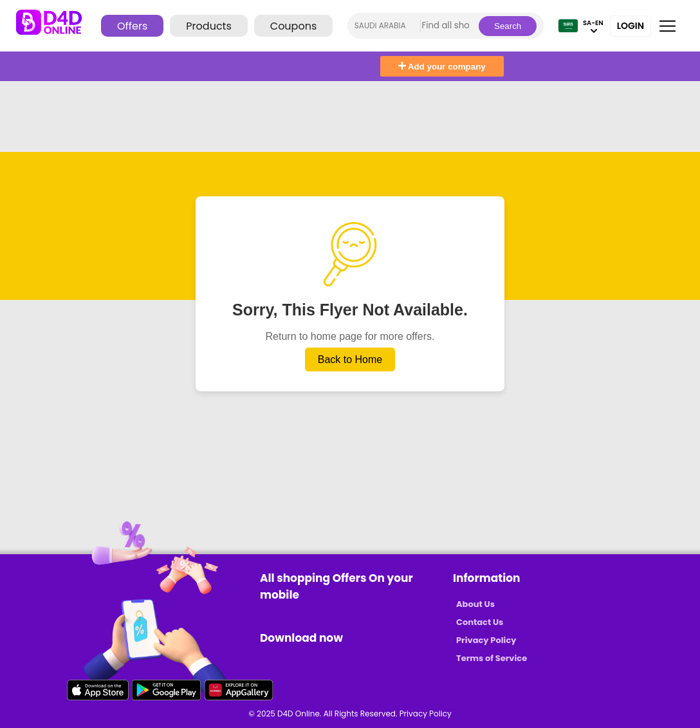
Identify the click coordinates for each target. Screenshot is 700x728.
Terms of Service (492, 658)
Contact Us (480, 622)
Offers (132, 26)
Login (631, 26)
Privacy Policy (486, 640)
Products (208, 26)
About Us (475, 604)
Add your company (442, 67)
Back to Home (350, 359)
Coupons (293, 26)
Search (508, 26)
